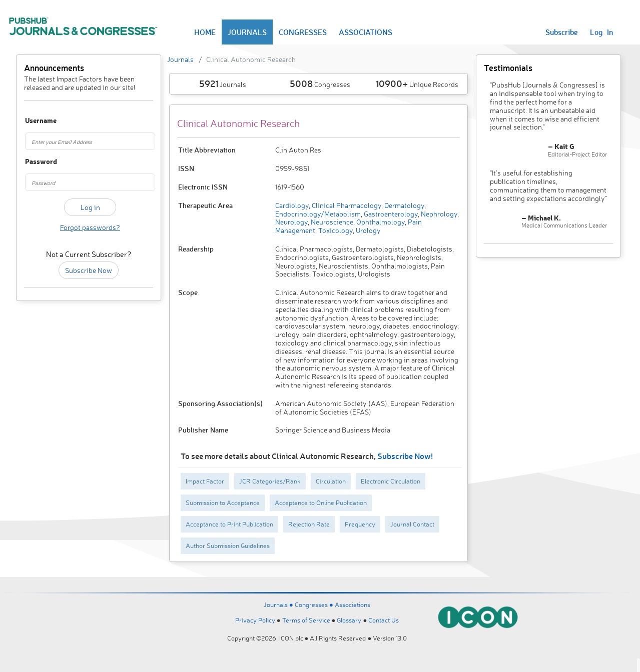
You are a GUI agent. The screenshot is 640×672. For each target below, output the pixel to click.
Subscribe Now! (405, 456)
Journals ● (279, 604)
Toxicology (335, 230)
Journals (180, 59)
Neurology (291, 222)
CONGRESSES (303, 32)
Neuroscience (331, 222)
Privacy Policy (255, 620)
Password (35, 162)
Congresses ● (315, 604)
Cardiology (292, 205)
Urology (368, 230)
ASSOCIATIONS (366, 32)
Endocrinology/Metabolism (318, 214)
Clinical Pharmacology (346, 205)
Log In (601, 32)
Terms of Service (306, 620)
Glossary (349, 620)
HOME (205, 32)
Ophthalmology (380, 222)
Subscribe (562, 32)
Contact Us (384, 620)
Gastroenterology (390, 214)
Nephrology (438, 214)
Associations (353, 604)
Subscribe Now (89, 270)
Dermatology (404, 205)
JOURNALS (247, 32)
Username (35, 121)
